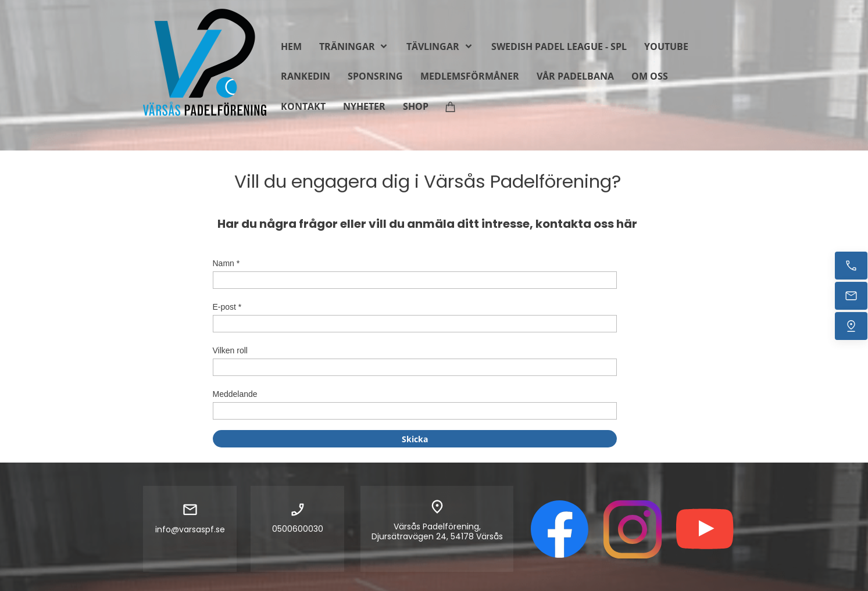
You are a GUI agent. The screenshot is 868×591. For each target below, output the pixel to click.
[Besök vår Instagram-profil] (633, 529)
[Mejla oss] (851, 296)
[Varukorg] (451, 106)
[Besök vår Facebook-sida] (560, 529)
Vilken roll (230, 350)
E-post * (227, 307)
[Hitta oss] (851, 326)
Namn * (226, 263)
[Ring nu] (851, 266)
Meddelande (235, 394)
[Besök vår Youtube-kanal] (705, 529)
